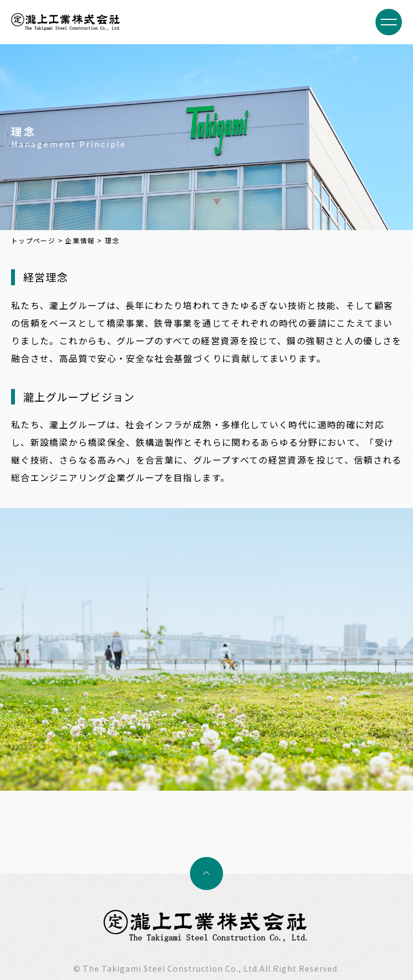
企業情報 (80, 240)
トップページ (33, 240)
